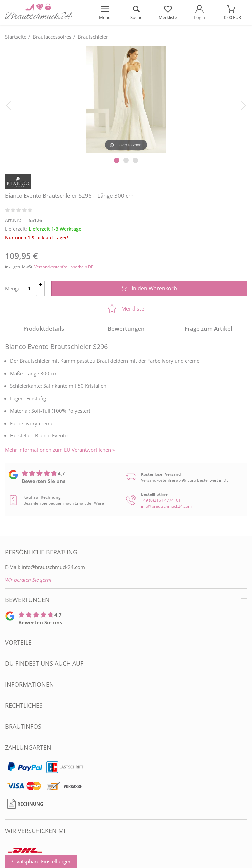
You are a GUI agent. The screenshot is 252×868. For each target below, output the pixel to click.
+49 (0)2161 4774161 (161, 500)
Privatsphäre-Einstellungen (41, 861)
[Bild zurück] (8, 105)
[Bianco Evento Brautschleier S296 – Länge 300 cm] (126, 99)
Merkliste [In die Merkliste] (126, 309)
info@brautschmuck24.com (166, 506)
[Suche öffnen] (136, 12)
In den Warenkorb (149, 288)
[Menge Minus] (41, 292)
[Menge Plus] (41, 284)
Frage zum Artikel (208, 328)
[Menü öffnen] (105, 12)
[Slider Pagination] (117, 160)
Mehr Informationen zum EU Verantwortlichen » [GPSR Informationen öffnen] (60, 450)
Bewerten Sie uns (43, 481)
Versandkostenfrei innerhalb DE (64, 267)
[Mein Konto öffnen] (199, 12)
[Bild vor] (244, 105)
